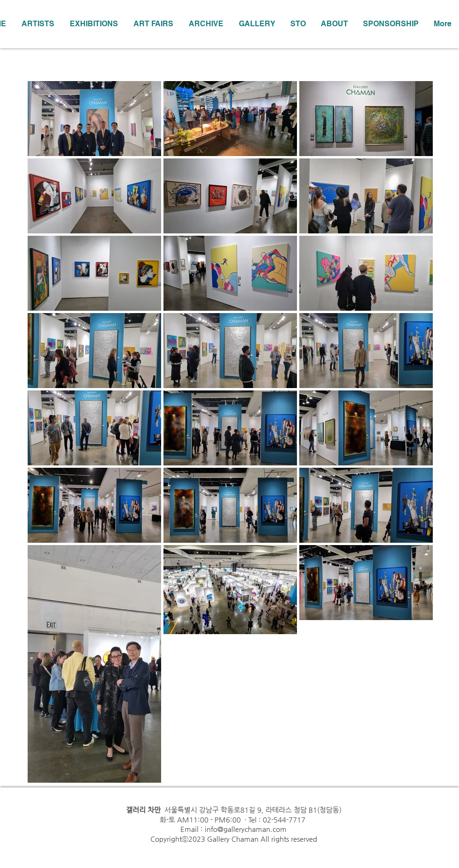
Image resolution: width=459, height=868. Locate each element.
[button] (94, 24)
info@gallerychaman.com (246, 829)
